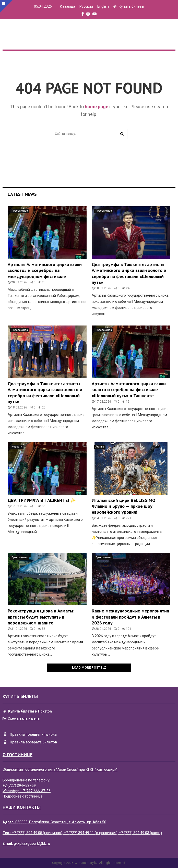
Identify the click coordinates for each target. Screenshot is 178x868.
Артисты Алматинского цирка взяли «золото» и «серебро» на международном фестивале (45, 270)
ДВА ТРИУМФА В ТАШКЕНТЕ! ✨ (42, 500)
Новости (17, 447)
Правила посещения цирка (30, 735)
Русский (86, 6)
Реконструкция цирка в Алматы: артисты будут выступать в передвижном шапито (41, 617)
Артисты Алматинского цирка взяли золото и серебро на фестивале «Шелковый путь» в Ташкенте (129, 390)
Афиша (100, 447)
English (103, 6)
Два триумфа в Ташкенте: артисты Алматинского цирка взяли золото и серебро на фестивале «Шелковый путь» (129, 273)
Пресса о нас (20, 211)
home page (97, 107)
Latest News (22, 194)
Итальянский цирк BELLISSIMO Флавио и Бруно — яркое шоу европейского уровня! (123, 506)
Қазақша (67, 6)
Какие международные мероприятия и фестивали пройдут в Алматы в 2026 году (130, 617)
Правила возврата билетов (30, 743)
